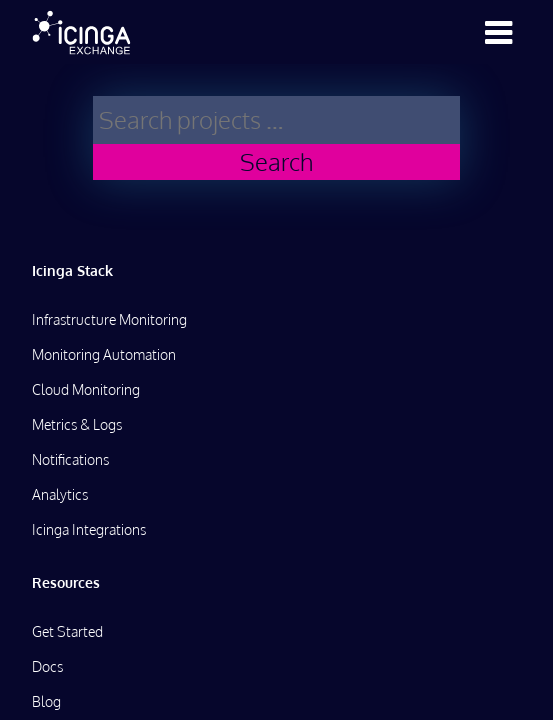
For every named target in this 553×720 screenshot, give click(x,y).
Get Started (67, 631)
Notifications (70, 459)
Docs (47, 666)
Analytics (60, 494)
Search (276, 161)
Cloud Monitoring (86, 389)
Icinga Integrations (89, 529)
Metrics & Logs (77, 424)
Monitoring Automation (104, 354)
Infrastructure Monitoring (109, 319)
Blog (46, 701)
